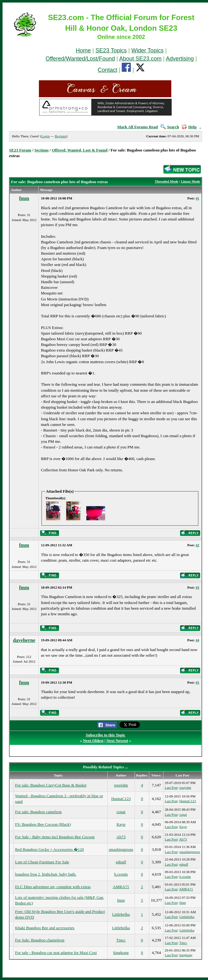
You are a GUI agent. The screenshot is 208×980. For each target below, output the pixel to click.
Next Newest (117, 741)
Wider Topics (148, 50)
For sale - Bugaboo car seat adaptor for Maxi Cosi (56, 953)
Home (83, 50)
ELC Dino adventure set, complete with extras (53, 887)
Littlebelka (121, 914)
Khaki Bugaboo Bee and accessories (45, 928)
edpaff (121, 862)
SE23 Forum (20, 150)
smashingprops (121, 849)
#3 (197, 587)
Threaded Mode (166, 181)
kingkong (121, 953)
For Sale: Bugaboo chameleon (40, 940)
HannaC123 (121, 799)
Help (189, 127)
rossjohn (121, 785)
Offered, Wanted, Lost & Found (80, 150)
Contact (108, 70)
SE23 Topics (111, 50)
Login (45, 136)
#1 (197, 198)
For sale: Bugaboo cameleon (38, 812)
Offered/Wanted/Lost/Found (80, 59)
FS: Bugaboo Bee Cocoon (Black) (43, 824)
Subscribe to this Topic (105, 735)
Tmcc (121, 940)
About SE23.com (140, 59)
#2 (197, 545)
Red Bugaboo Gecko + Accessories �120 (49, 849)
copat (121, 812)
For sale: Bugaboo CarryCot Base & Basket (51, 785)
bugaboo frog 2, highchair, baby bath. (46, 874)
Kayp (121, 824)
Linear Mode (190, 181)
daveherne (24, 640)
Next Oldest (93, 741)
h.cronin (121, 874)
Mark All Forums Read (138, 127)
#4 (197, 640)
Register (61, 136)
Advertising (180, 59)
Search (170, 127)
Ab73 (121, 837)
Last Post (171, 787)
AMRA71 (121, 887)
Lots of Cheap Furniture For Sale (42, 862)
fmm (24, 198)
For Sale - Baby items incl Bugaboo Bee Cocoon (55, 837)
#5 (197, 682)
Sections (42, 150)
